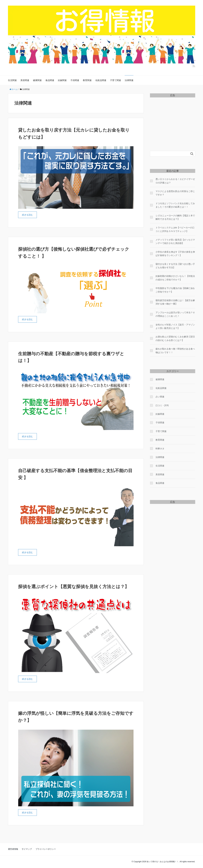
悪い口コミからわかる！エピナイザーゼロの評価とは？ (175, 181)
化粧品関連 (101, 80)
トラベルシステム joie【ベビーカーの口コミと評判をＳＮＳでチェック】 (175, 229)
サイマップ (27, 849)
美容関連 (25, 80)
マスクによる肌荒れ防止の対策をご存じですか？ (175, 193)
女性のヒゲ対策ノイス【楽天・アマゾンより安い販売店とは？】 (175, 326)
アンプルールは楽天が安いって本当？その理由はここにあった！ (175, 314)
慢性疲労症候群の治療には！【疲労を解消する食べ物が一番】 (175, 302)
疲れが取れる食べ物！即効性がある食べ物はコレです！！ (175, 351)
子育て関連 (115, 80)
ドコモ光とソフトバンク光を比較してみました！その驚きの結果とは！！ (175, 205)
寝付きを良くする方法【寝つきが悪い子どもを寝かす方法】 (175, 266)
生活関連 (12, 80)
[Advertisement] (173, 119)
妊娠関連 (62, 80)
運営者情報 (13, 849)
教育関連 (87, 80)
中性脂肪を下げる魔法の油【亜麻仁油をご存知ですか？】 (175, 290)
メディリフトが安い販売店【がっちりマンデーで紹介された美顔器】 (175, 241)
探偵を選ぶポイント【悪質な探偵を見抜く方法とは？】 (74, 587)
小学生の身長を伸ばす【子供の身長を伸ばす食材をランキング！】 (175, 254)
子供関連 (75, 80)
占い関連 (160, 397)
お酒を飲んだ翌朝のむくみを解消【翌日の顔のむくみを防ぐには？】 (175, 338)
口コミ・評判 (162, 405)
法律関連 (129, 80)
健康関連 (37, 80)
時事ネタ (160, 449)
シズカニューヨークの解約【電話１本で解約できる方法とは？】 (175, 217)
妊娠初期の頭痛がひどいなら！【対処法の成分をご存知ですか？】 (175, 278)
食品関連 (50, 80)
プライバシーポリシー (46, 849)
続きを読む (27, 215)
